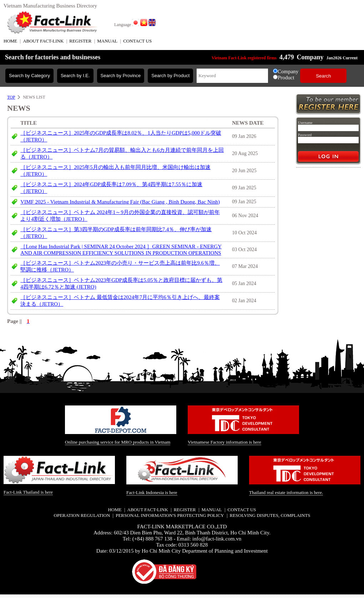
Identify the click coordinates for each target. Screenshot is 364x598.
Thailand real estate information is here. (286, 492)
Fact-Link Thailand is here (28, 492)
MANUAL (107, 41)
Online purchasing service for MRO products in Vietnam (118, 442)
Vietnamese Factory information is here (224, 442)
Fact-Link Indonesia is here (152, 492)
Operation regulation (82, 515)
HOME (10, 41)
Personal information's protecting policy (170, 515)
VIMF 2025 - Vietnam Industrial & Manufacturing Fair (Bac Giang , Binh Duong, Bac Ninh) (120, 202)
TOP (11, 97)
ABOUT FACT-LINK (43, 41)
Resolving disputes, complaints (270, 515)
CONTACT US (137, 41)
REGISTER (80, 41)
